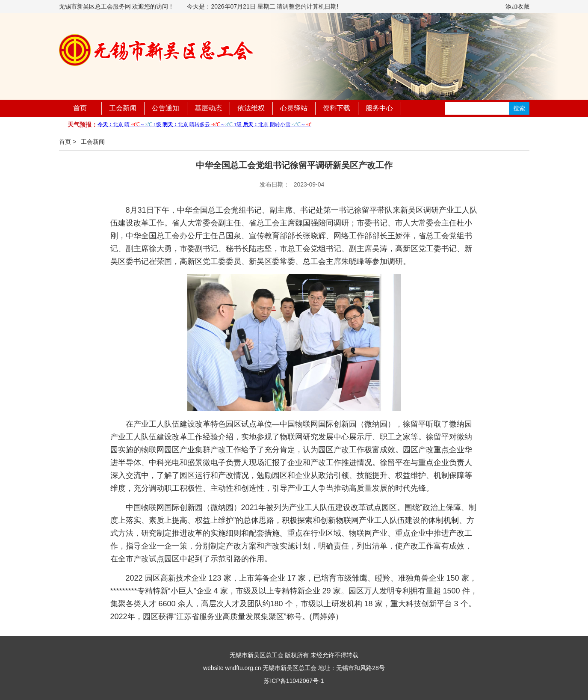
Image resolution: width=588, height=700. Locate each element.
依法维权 (251, 108)
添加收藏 (517, 6)
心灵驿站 (294, 108)
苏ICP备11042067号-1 (294, 681)
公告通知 (165, 108)
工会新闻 (123, 108)
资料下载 (337, 108)
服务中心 (379, 108)
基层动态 (208, 108)
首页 (80, 108)
